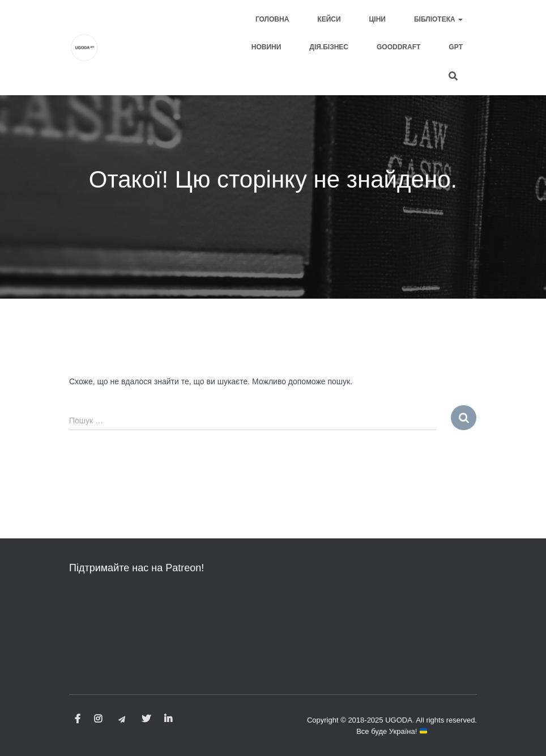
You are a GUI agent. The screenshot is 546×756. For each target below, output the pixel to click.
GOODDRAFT (398, 47)
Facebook (78, 719)
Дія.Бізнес (329, 47)
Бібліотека (438, 19)
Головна (272, 19)
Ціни (377, 19)
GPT (456, 47)
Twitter (146, 719)
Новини (266, 47)
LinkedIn (168, 719)
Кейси (329, 19)
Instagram (98, 719)
